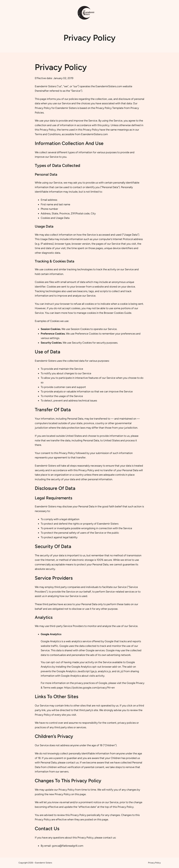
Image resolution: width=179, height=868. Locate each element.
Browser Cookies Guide (118, 313)
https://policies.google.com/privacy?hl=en (89, 688)
